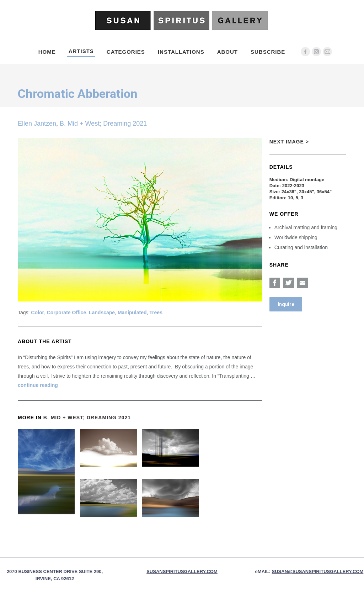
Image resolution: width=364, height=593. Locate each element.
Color (38, 313)
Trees (156, 313)
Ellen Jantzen (37, 124)
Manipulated (132, 313)
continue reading (38, 385)
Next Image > (289, 142)
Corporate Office (66, 313)
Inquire (286, 304)
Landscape (102, 313)
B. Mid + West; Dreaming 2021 (103, 124)
